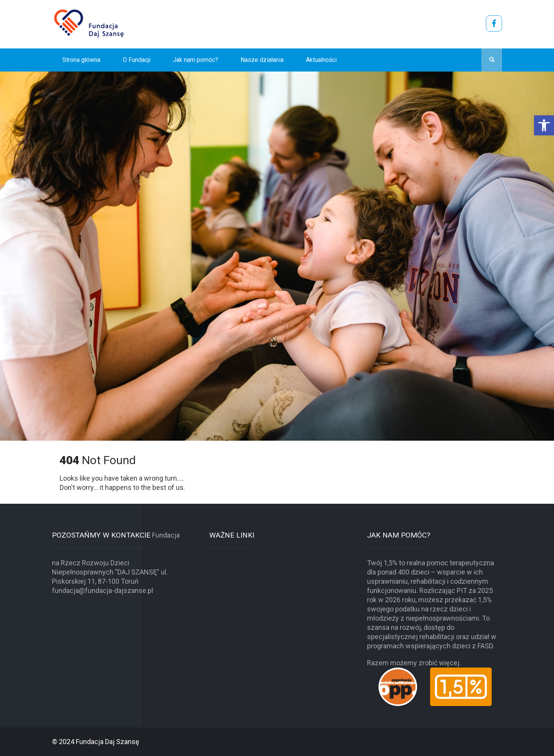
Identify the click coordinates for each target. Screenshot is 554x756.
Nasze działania (262, 60)
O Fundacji (137, 60)
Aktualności (321, 60)
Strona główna (81, 60)
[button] (544, 125)
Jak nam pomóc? (195, 60)
